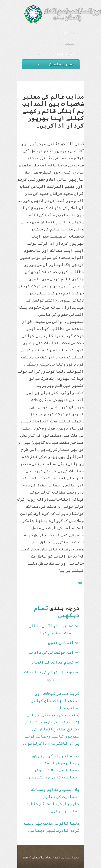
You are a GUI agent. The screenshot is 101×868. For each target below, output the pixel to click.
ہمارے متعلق (56, 64)
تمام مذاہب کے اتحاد (53, 662)
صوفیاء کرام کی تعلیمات (49, 672)
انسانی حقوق (61, 643)
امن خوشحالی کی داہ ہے (51, 652)
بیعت (70, 43)
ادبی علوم (56, 54)
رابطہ (69, 33)
